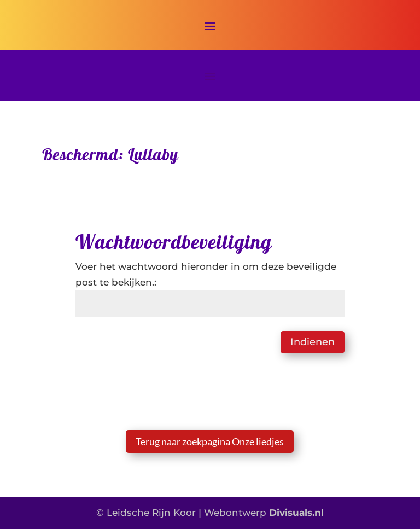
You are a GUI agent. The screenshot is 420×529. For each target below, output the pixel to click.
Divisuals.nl (296, 513)
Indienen (313, 342)
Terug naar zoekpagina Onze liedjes (210, 441)
